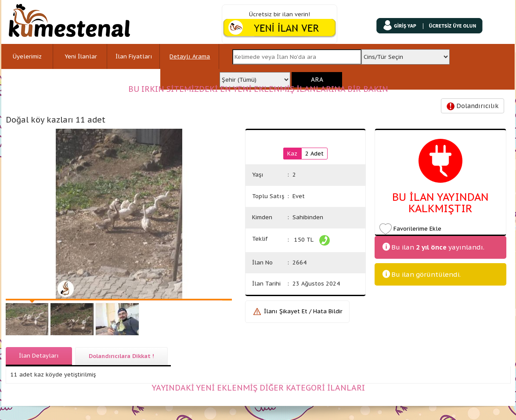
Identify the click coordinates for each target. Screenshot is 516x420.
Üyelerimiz (27, 56)
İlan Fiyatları (134, 56)
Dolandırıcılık (473, 106)
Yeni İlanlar (81, 56)
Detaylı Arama (190, 56)
